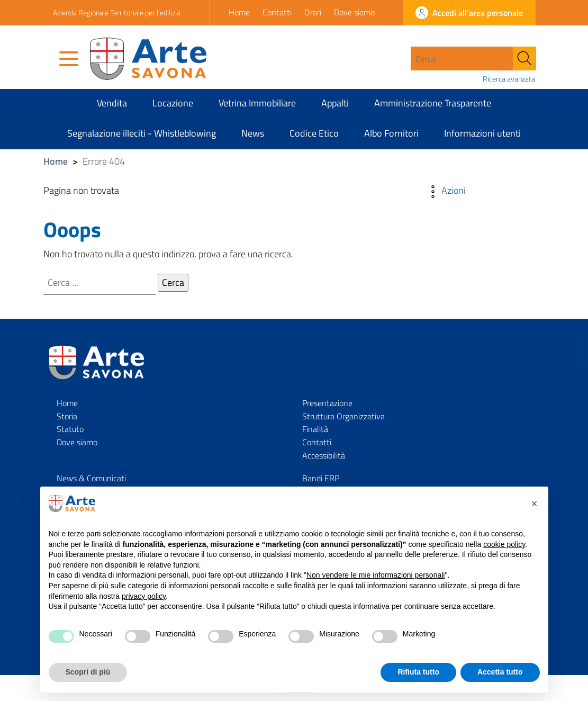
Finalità (315, 429)
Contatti (277, 12)
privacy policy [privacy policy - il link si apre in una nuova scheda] (144, 596)
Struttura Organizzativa (343, 416)
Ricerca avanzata (509, 79)
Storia (67, 416)
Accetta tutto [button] (500, 672)
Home (239, 12)
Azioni (445, 190)
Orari (313, 12)
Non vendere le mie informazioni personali (376, 575)
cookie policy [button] (504, 544)
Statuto (70, 429)
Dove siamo (354, 12)
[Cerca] (524, 59)
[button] (535, 504)
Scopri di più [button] (88, 672)
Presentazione (327, 403)
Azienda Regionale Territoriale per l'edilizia (117, 12)
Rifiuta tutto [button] (418, 672)
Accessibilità (324, 456)
